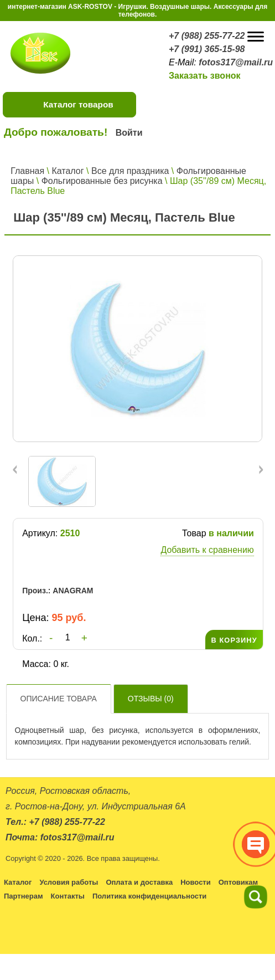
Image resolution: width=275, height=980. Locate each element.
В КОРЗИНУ (234, 640)
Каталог (68, 171)
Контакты (68, 896)
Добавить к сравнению (207, 550)
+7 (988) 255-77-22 (207, 36)
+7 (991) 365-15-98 (207, 49)
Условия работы (69, 882)
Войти (129, 133)
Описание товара (59, 699)
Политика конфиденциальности (149, 896)
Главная (27, 171)
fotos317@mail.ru (236, 62)
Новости (196, 882)
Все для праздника (130, 171)
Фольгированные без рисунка (102, 181)
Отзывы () (151, 699)
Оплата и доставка (139, 882)
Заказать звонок (205, 76)
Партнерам (24, 896)
